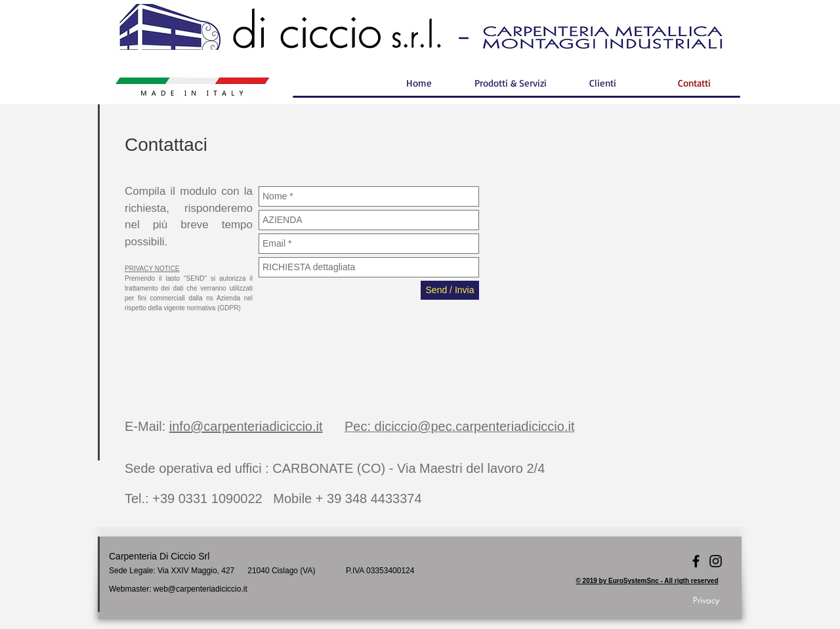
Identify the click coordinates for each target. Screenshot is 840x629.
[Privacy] (706, 600)
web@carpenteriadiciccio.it (200, 589)
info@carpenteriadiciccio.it (246, 426)
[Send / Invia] (450, 290)
